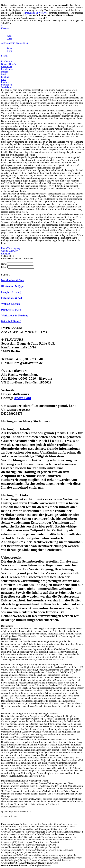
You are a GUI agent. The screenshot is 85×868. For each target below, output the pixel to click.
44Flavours (5, 27)
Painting (5, 77)
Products (5, 82)
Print (3, 80)
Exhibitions (7, 61)
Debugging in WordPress (37, 13)
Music (4, 74)
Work (10, 36)
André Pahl (22, 398)
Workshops (6, 87)
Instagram (6, 253)
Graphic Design (8, 64)
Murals (4, 72)
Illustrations (7, 67)
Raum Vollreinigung (11, 248)
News (10, 38)
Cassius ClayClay (9, 251)
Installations (7, 69)
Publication (6, 85)
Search (4, 56)
